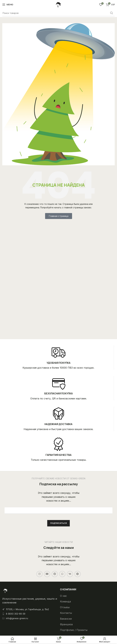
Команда (65, 601)
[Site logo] (58, 4)
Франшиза (66, 624)
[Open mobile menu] (8, 5)
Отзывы (65, 607)
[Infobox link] (58, 358)
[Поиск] (58, 13)
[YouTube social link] (47, 574)
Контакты (66, 613)
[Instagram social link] (39, 574)
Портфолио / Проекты (74, 630)
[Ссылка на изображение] (5, 590)
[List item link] (30, 614)
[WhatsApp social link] (62, 574)
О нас (63, 596)
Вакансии (66, 619)
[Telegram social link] (78, 574)
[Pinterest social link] (55, 574)
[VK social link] (70, 574)
